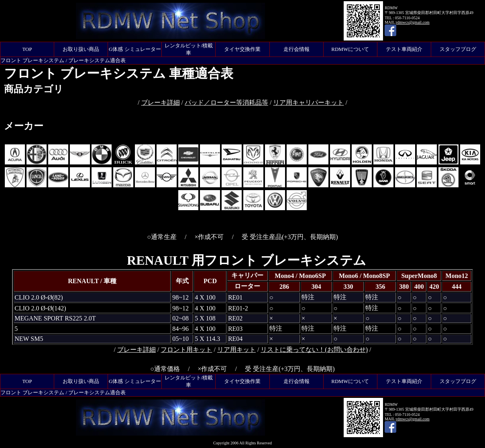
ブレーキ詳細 (161, 102)
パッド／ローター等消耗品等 (226, 102)
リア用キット (236, 350)
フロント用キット (186, 350)
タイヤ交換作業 (242, 49)
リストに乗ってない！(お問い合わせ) (314, 350)
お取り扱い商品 (81, 49)
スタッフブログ (458, 49)
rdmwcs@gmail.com (413, 22)
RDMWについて (350, 49)
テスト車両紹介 (404, 49)
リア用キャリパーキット (308, 102)
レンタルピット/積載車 (189, 49)
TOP (27, 49)
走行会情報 (297, 49)
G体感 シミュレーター (135, 49)
